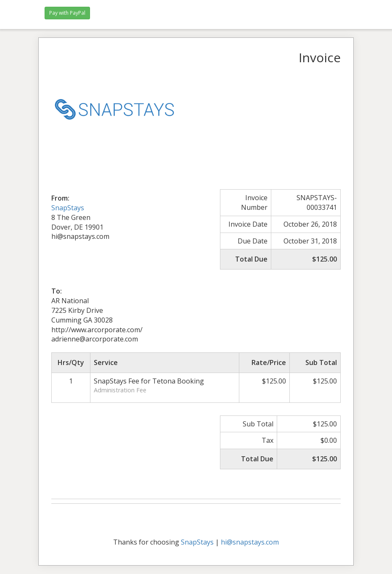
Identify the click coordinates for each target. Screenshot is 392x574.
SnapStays (68, 208)
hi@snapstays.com (250, 542)
